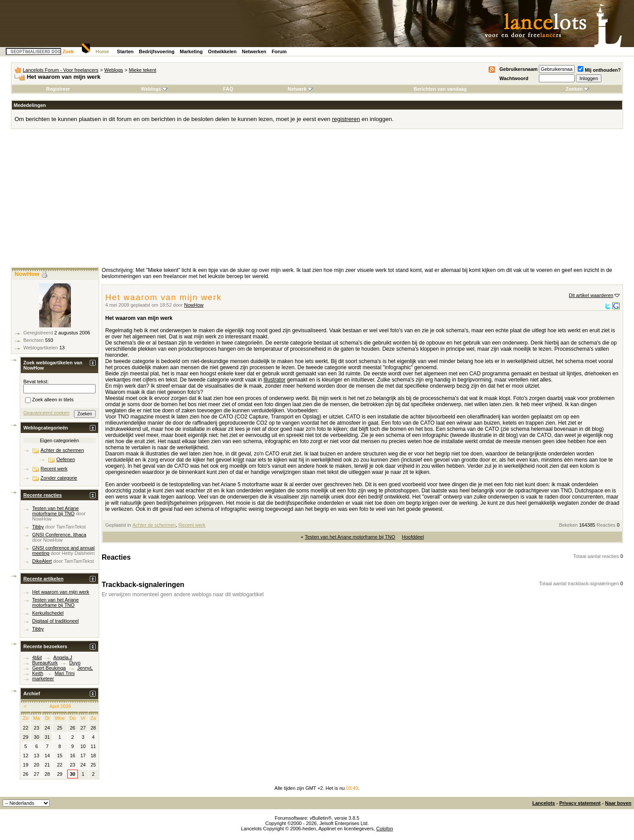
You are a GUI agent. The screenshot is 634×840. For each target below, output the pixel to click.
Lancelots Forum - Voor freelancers (61, 70)
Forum (279, 51)
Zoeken (577, 89)
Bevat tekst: (36, 381)
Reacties (606, 525)
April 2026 (60, 706)
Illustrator (274, 380)
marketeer (43, 679)
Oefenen (66, 459)
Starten (125, 51)
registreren (346, 119)
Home (102, 51)
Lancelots (544, 803)
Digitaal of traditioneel (55, 621)
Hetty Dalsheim (78, 553)
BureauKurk (45, 663)
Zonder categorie (59, 478)
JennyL (85, 668)
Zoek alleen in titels (49, 400)
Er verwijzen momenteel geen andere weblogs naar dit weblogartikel (183, 594)
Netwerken (254, 51)
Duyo (75, 663)
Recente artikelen (43, 579)
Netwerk (300, 89)
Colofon (385, 829)
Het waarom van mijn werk (61, 592)
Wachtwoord (514, 78)
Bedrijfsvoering (157, 51)
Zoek (68, 51)
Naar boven (618, 803)
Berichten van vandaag (440, 89)
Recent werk (192, 525)
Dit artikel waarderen (591, 295)
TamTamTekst (71, 527)
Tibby (38, 527)
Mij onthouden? (599, 70)
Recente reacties (42, 495)
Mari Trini (65, 673)
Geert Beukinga (49, 668)
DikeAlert (42, 561)
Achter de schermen (154, 525)
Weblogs (114, 70)
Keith (38, 673)
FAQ (228, 89)
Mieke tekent (143, 70)
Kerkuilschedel (48, 613)
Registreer (58, 89)
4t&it (37, 657)
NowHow (194, 305)
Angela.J (63, 657)
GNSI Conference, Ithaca (59, 535)
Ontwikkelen (222, 51)
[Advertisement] (317, 201)
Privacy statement (580, 803)
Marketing (191, 51)
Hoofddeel (413, 537)
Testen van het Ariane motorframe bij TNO (350, 537)
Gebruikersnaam (518, 69)
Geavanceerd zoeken (46, 413)
